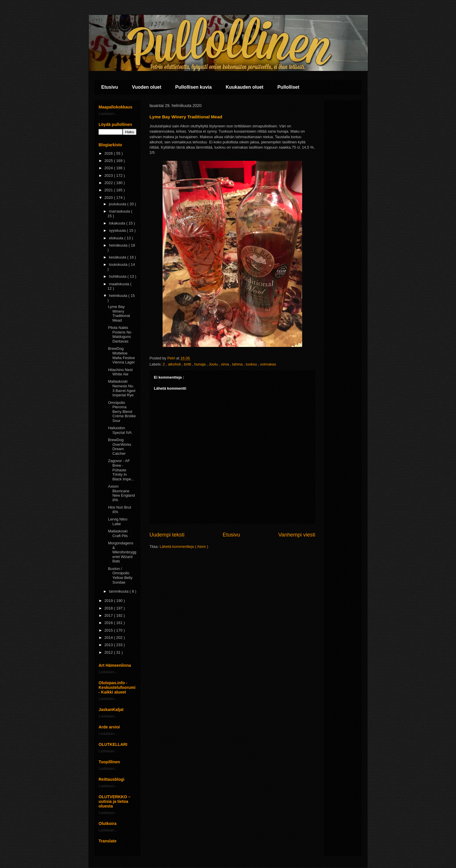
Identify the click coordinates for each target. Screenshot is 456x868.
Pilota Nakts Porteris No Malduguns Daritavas (120, 334)
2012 (109, 652)
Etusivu (110, 87)
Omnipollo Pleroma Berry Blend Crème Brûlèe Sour (122, 412)
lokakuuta (118, 223)
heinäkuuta (119, 245)
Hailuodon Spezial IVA (120, 430)
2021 (109, 190)
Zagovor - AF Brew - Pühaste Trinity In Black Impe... (121, 470)
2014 (109, 638)
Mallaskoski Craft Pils (118, 533)
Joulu (214, 364)
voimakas (268, 364)
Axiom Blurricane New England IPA (121, 493)
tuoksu (252, 364)
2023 (109, 175)
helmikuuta (119, 296)
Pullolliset (288, 87)
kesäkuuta (118, 257)
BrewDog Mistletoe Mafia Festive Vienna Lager (121, 355)
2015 (109, 630)
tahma (238, 364)
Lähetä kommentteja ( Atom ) (184, 547)
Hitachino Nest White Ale (120, 372)
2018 (109, 608)
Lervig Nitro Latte (117, 522)
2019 (109, 601)
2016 (109, 623)
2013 (109, 645)
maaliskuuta (120, 284)
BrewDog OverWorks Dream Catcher (120, 447)
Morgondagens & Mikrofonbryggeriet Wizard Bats (122, 552)
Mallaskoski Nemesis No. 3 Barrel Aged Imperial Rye (122, 388)
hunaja (201, 364)
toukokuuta (119, 264)
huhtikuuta (118, 276)
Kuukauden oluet (245, 87)
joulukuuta (118, 204)
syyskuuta (118, 230)
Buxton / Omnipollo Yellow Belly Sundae (120, 575)
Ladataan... (108, 114)
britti (188, 364)
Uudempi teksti (167, 535)
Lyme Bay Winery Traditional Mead (119, 313)
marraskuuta (120, 211)
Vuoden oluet (147, 87)
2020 (109, 198)
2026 (109, 153)
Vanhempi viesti (297, 535)
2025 (109, 161)
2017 (109, 615)
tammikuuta (119, 591)
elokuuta (117, 238)
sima (226, 364)
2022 (109, 183)
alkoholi (175, 364)
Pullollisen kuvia (194, 87)
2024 (109, 168)
